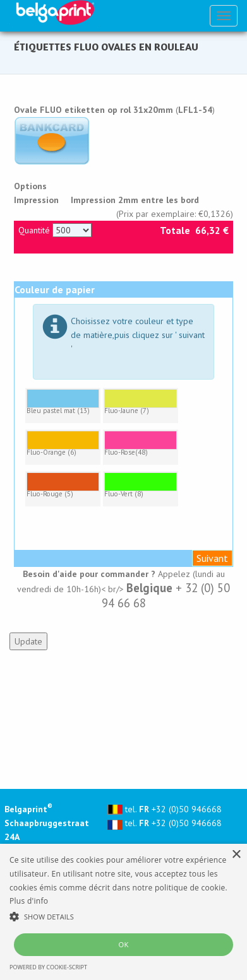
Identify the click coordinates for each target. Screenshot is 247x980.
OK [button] (123, 944)
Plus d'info (29, 901)
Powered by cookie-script (48, 967)
